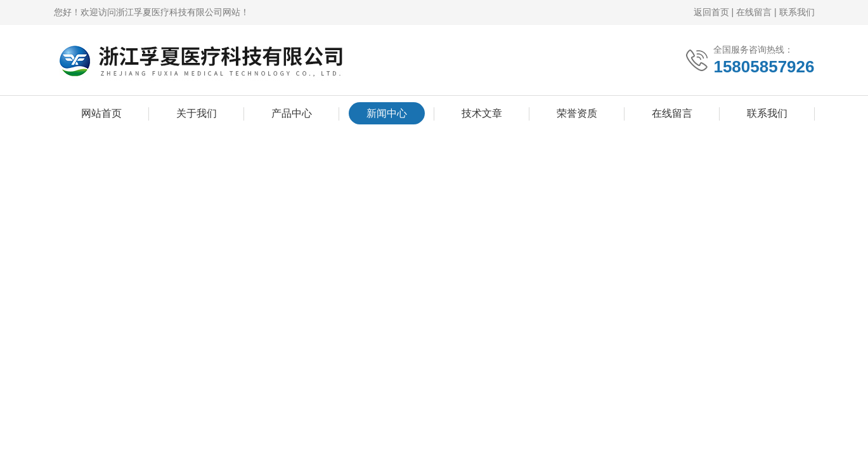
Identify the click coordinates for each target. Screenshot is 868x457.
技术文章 (482, 113)
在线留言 (754, 12)
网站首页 (101, 113)
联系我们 (797, 12)
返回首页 (711, 12)
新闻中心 (387, 113)
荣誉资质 (577, 113)
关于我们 (197, 113)
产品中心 (292, 113)
